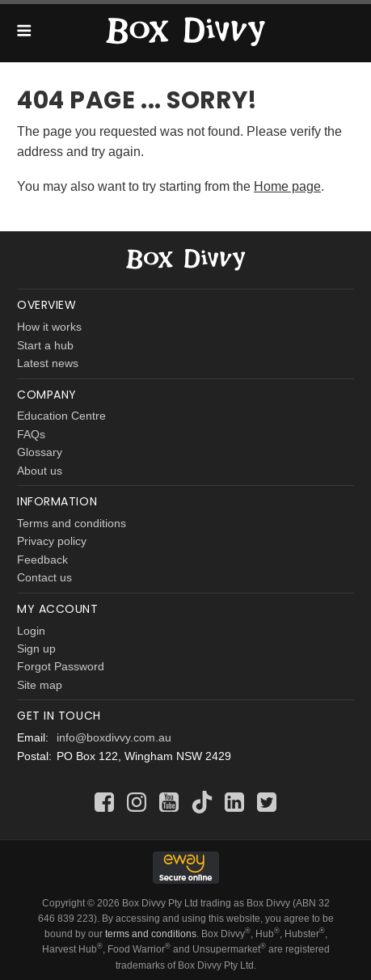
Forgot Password (61, 666)
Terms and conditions (72, 523)
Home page (287, 186)
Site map (40, 685)
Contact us (44, 577)
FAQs (31, 434)
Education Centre (61, 416)
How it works (49, 327)
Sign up (36, 648)
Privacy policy (52, 541)
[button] (24, 33)
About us (40, 471)
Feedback (42, 560)
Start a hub (45, 345)
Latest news (48, 363)
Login (31, 631)
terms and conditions (151, 934)
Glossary (40, 452)
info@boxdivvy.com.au (114, 737)
